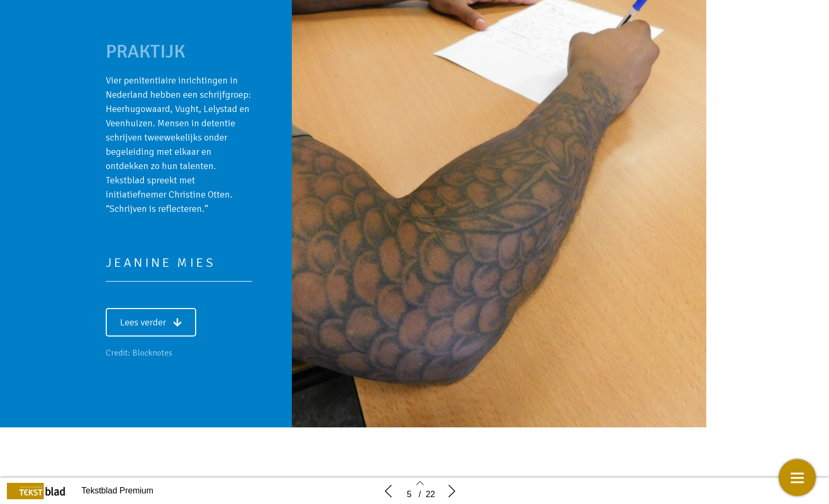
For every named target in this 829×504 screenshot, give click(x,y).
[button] (151, 322)
